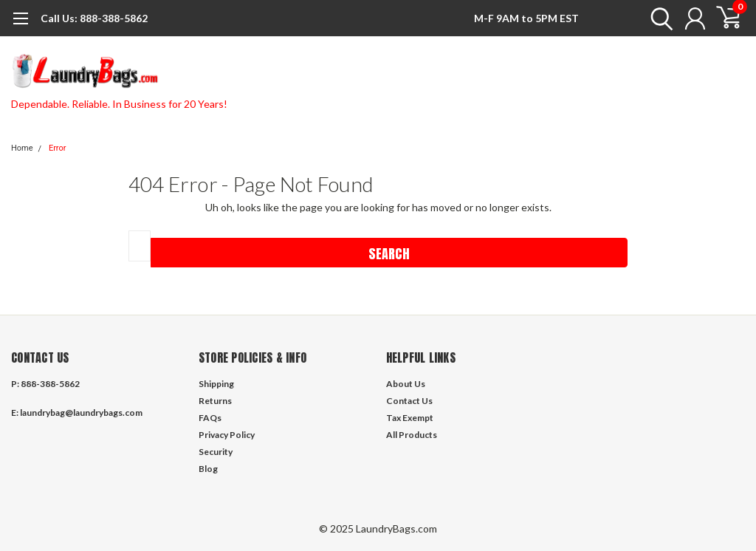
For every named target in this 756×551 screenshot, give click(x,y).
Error (58, 148)
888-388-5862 (94, 18)
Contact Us (409, 401)
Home (22, 148)
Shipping (216, 384)
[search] (658, 18)
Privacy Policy (227, 435)
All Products (412, 435)
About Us (406, 384)
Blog (208, 469)
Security (216, 452)
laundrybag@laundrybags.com (81, 413)
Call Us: (59, 18)
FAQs (210, 418)
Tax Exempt (410, 418)
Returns (215, 401)
